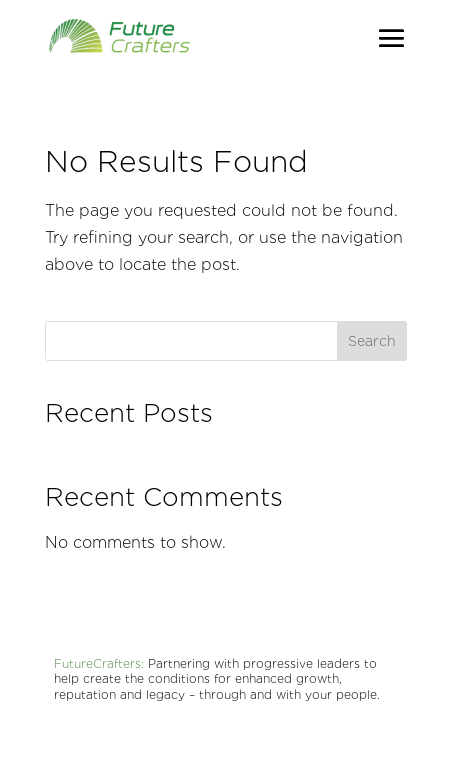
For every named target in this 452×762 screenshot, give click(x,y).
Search (372, 341)
